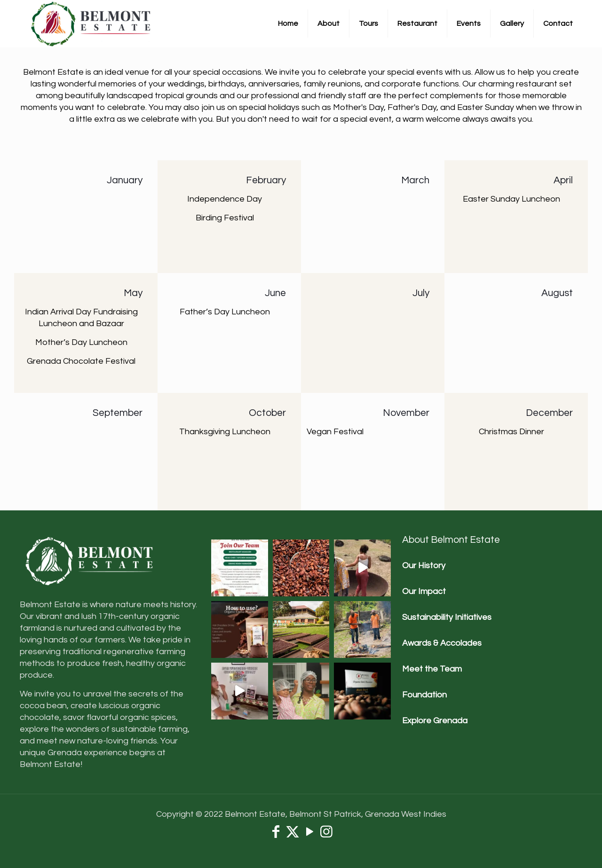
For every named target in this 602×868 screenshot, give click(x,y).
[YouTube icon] (309, 834)
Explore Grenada (435, 721)
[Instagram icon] (326, 834)
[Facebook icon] (276, 834)
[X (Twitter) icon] (293, 834)
